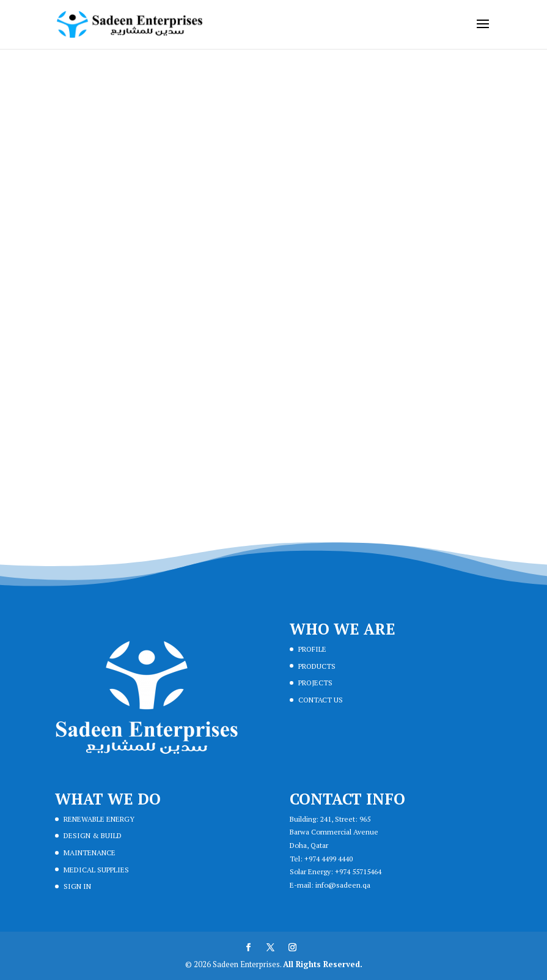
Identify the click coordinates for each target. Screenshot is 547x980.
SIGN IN (77, 886)
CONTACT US (321, 700)
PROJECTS (315, 683)
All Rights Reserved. (323, 964)
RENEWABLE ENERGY (99, 819)
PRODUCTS (317, 666)
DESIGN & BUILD (93, 835)
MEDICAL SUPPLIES (96, 870)
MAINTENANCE (90, 853)
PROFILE (312, 649)
